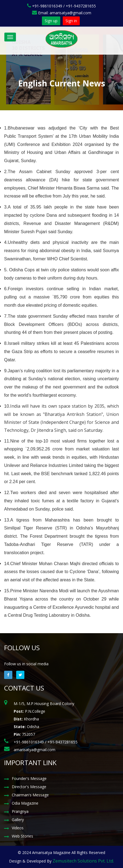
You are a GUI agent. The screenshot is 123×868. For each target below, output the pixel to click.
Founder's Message (29, 778)
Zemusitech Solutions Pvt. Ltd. (83, 861)
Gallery (18, 820)
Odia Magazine (25, 803)
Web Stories (22, 836)
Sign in (71, 21)
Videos (18, 828)
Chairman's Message (30, 795)
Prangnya (20, 811)
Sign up (51, 21)
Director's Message (29, 787)
